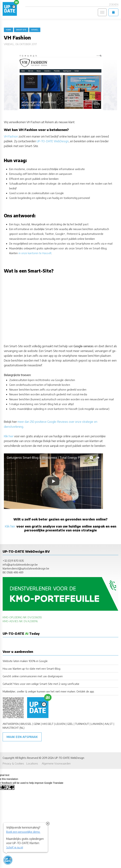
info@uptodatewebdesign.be (20, 564)
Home (8, 30)
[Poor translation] (10, 787)
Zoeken (114, 5)
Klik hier (9, 436)
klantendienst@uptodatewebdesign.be (26, 568)
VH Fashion (11, 136)
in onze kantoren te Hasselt (35, 253)
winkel (35, 30)
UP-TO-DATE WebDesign (53, 141)
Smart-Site (21, 30)
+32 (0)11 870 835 (13, 561)
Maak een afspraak (22, 737)
